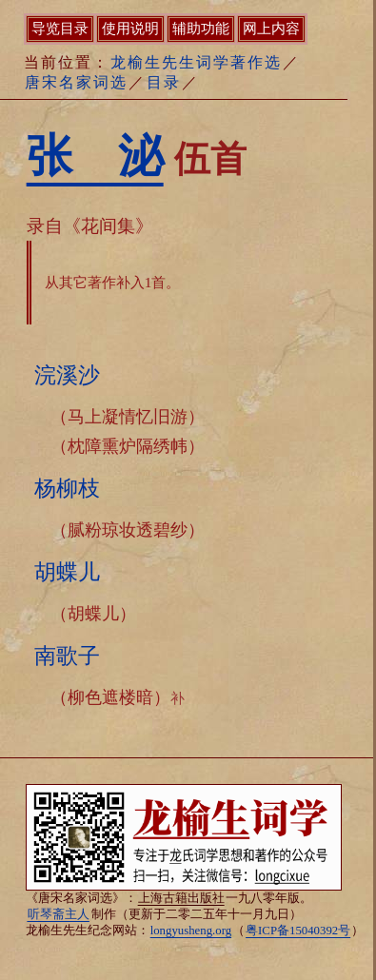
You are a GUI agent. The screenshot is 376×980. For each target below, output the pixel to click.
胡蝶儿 (67, 572)
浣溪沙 (67, 375)
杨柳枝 (67, 488)
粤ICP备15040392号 (298, 931)
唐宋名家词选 (76, 82)
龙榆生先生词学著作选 (196, 62)
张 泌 (95, 156)
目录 (164, 82)
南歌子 (67, 656)
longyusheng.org (191, 931)
